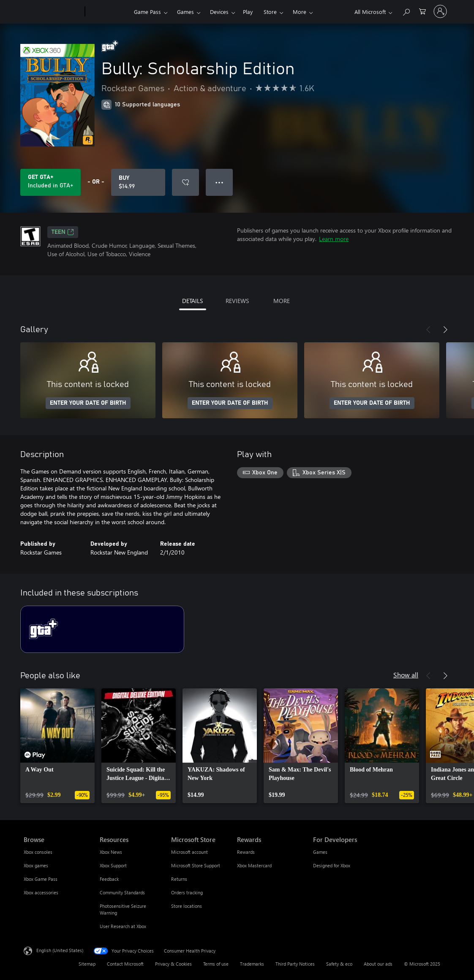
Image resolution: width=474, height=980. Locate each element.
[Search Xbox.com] (406, 11)
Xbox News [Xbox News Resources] (111, 852)
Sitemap (87, 964)
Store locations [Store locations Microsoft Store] (187, 906)
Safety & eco (339, 964)
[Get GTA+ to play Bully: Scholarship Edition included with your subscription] (50, 182)
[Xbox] (108, 12)
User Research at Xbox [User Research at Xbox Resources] (123, 926)
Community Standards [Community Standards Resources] (122, 892)
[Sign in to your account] (440, 11)
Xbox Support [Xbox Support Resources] (113, 865)
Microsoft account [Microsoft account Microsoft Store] (189, 852)
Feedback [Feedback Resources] (109, 879)
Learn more (334, 239)
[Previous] (428, 330)
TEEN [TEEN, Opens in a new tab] (63, 232)
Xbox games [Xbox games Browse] (36, 865)
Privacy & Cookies (173, 964)
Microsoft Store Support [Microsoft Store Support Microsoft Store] (196, 865)
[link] (57, 746)
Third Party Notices (295, 964)
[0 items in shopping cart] (422, 11)
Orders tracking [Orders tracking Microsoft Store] (187, 892)
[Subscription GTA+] (102, 629)
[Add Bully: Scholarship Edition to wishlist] (185, 182)
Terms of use (216, 964)
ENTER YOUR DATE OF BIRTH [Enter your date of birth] (88, 403)
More (300, 12)
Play (248, 12)
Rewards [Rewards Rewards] (246, 852)
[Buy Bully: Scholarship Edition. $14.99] (138, 182)
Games (185, 12)
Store (270, 12)
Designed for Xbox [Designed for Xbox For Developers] (332, 865)
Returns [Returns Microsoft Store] (179, 879)
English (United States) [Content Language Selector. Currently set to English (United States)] (60, 950)
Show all (406, 675)
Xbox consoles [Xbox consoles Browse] (38, 852)
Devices (219, 12)
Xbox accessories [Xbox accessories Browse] (41, 892)
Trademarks (252, 964)
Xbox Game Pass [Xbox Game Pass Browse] (41, 879)
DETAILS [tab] (192, 301)
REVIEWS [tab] (237, 301)
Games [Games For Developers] (320, 852)
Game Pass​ (147, 12)
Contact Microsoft (125, 964)
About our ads (378, 964)
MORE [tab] (282, 301)
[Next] (445, 330)
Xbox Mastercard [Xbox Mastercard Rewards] (254, 865)
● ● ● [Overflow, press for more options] (219, 182)
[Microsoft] (53, 12)
